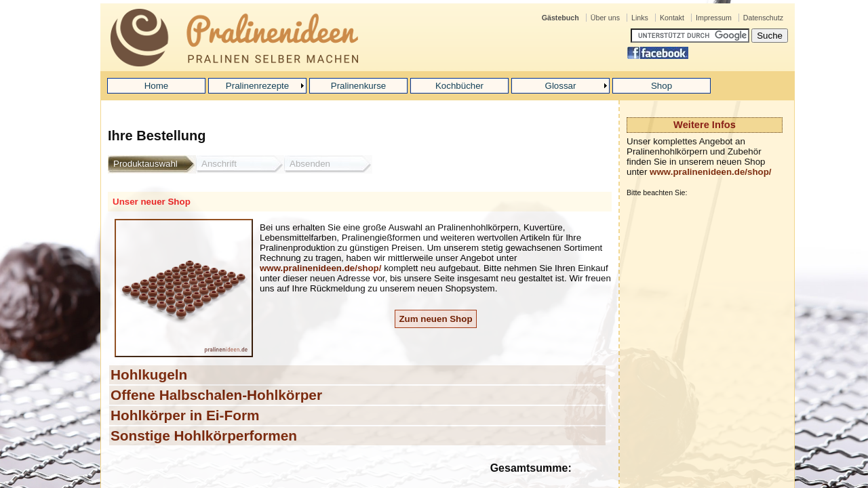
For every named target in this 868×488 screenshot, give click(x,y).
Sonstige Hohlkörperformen (204, 435)
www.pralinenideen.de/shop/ (710, 172)
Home (157, 86)
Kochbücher (459, 86)
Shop (662, 86)
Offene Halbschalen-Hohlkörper (216, 395)
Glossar (561, 86)
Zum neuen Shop (435, 319)
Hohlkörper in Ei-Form (185, 415)
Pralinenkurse (359, 86)
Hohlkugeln (149, 374)
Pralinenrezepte (257, 86)
